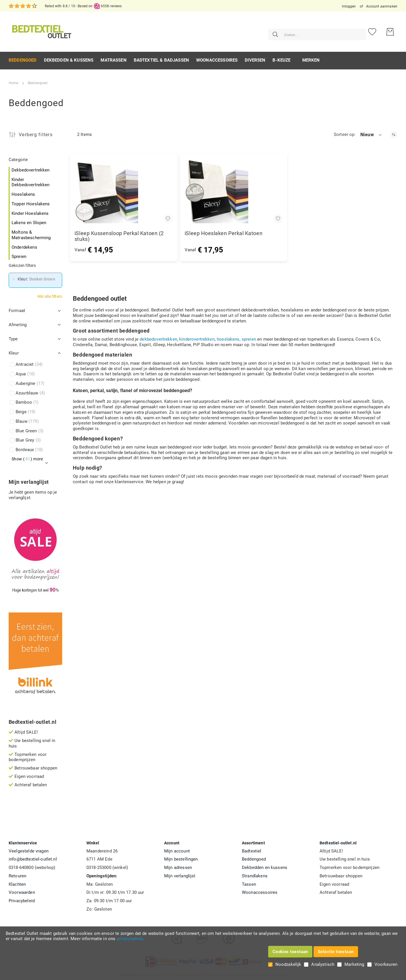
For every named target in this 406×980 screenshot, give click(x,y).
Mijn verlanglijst (180, 873)
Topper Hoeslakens (31, 201)
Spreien (19, 254)
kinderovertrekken (197, 336)
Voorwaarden (22, 889)
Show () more (27, 456)
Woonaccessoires (260, 889)
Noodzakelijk (288, 964)
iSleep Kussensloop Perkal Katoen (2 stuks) (119, 233)
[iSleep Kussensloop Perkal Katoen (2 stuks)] (124, 189)
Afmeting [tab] (18, 322)
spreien (249, 336)
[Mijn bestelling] (390, 30)
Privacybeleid (22, 898)
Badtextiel (252, 848)
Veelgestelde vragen (29, 848)
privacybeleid (130, 939)
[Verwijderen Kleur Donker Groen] (14, 276)
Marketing (354, 964)
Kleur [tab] (14, 350)
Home (14, 80)
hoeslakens (228, 336)
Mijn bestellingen (181, 856)
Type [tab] (13, 336)
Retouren (17, 873)
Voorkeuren (386, 964)
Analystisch (323, 964)
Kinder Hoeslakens (30, 211)
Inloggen (349, 6)
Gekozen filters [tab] (22, 263)
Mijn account (177, 848)
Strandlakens (255, 873)
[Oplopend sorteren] (394, 132)
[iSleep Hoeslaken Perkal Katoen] (234, 189)
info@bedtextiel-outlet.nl (33, 856)
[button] (371, 132)
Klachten (17, 881)
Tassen (249, 881)
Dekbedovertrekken (31, 167)
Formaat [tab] (17, 308)
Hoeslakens (23, 191)
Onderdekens (24, 244)
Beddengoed (254, 856)
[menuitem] (23, 57)
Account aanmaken (382, 6)
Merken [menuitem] (311, 57)
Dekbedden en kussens (265, 865)
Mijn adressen (178, 865)
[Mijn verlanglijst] (372, 30)
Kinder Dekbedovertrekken (31, 179)
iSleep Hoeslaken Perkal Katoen (224, 230)
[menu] (203, 58)
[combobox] (306, 30)
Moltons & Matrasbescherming (31, 232)
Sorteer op (344, 132)
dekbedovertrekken (158, 336)
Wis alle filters (50, 294)
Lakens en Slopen (29, 220)
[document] (203, 936)
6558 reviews (111, 6)
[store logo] (41, 30)
